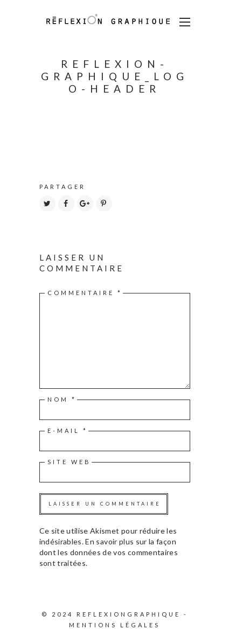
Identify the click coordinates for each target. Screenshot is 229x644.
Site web (69, 462)
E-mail (68, 430)
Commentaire (85, 293)
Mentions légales (114, 625)
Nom (62, 399)
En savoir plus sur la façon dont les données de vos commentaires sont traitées (109, 552)
